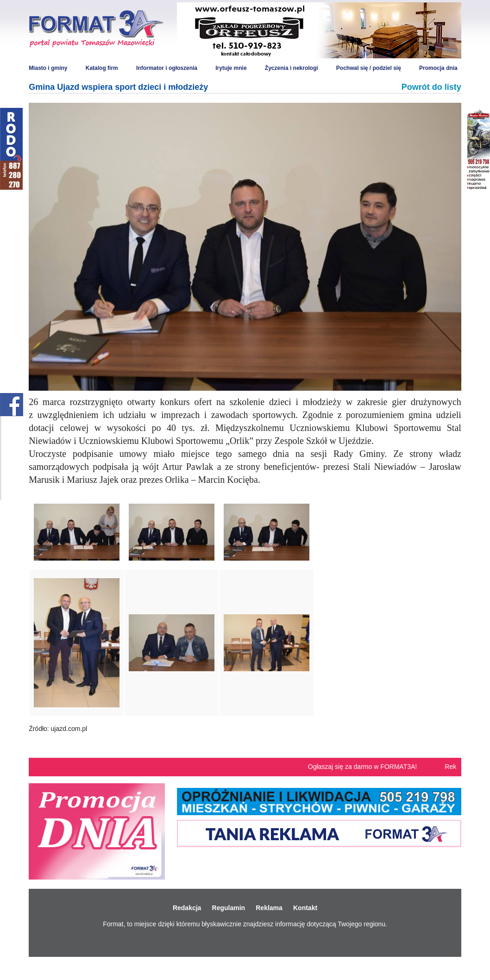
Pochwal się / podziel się (369, 68)
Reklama (269, 908)
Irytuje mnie (231, 68)
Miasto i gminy (48, 68)
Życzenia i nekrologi (292, 68)
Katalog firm (102, 68)
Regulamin (229, 908)
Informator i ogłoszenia (167, 68)
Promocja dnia (438, 68)
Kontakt (305, 908)
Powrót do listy (431, 87)
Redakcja (187, 908)
